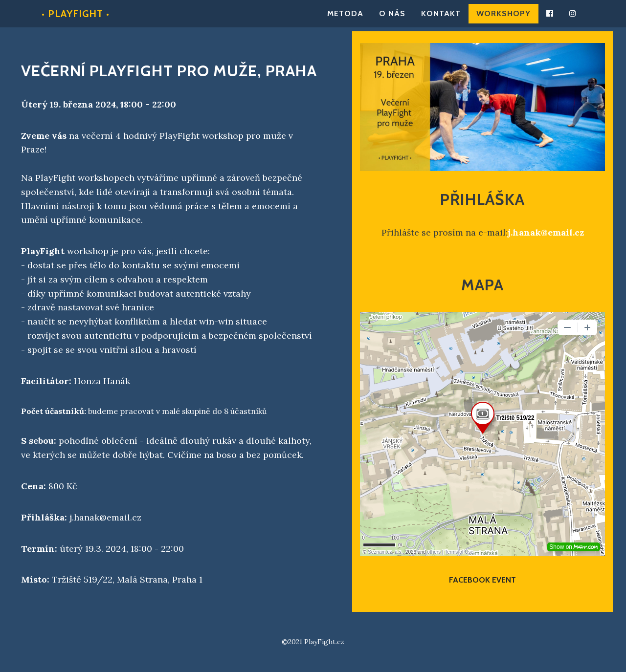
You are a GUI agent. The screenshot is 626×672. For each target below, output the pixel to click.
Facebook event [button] (482, 580)
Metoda (345, 18)
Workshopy (503, 18)
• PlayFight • (76, 19)
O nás (392, 18)
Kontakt (441, 18)
